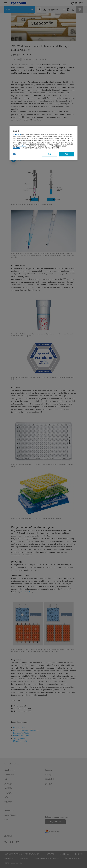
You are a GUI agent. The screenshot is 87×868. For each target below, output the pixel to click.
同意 (66, 154)
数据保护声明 (17, 148)
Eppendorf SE (17, 134)
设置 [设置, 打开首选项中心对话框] (14, 154)
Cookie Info (23, 146)
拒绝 (49, 154)
